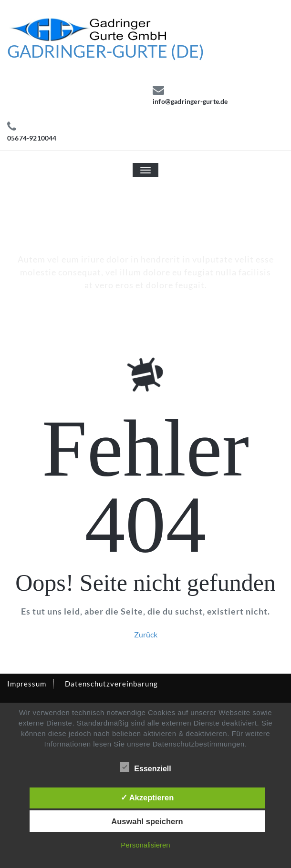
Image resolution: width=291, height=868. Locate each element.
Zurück (146, 634)
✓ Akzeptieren (147, 797)
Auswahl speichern (147, 821)
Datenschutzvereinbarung (111, 684)
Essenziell (145, 767)
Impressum (27, 684)
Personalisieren (145, 845)
